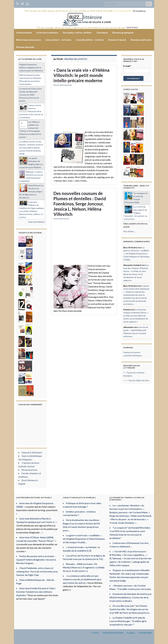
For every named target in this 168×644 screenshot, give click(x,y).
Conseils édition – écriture (90, 40)
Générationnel (24, 32)
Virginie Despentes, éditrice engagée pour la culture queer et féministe (31, 67)
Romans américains (141, 40)
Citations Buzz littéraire (113, 633)
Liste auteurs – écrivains (58, 40)
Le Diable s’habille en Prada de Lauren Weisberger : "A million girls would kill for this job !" (128, 621)
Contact (95, 633)
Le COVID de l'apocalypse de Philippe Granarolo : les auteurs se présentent (136, 213)
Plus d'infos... (129, 231)
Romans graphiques (123, 32)
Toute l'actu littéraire (36, 222)
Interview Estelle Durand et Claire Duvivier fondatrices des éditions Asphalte (36, 592)
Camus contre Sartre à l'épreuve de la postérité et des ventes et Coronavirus (31, 111)
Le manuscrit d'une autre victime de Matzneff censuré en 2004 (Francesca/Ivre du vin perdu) (30, 95)
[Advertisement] (84, 110)
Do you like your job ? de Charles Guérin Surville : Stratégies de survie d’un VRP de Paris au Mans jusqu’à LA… (130, 609)
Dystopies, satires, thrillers (77, 32)
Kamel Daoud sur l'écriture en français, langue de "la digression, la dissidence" (31, 191)
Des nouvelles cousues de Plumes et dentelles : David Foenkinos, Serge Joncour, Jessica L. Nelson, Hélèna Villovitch (80, 204)
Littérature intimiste (47, 32)
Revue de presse (29, 470)
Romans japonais (25, 47)
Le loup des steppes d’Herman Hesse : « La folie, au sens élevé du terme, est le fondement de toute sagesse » (136, 316)
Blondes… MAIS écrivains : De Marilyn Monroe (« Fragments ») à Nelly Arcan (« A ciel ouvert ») (84, 567)
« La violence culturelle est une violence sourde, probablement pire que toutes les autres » (82, 579)
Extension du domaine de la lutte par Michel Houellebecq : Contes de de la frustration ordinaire (131, 597)
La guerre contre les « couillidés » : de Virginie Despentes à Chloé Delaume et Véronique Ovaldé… (136, 254)
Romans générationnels (63, 85)
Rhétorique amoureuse (29, 40)
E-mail (127, 66)
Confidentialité (145, 633)
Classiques (102, 32)
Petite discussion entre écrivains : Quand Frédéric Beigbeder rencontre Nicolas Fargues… (36, 560)
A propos (131, 633)
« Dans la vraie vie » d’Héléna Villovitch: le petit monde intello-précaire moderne (81, 75)
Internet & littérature (32, 452)
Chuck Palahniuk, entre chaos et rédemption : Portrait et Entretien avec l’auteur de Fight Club (37, 571)
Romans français (117, 40)
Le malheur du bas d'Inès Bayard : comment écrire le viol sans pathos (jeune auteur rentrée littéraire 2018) (31, 148)
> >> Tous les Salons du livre (136, 380)
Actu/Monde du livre (61, 219)
